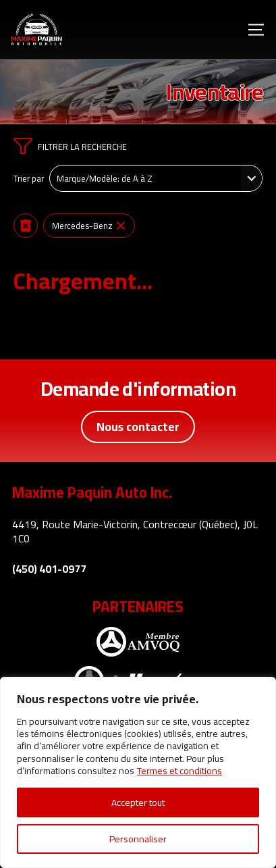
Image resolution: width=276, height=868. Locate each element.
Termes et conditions (180, 771)
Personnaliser (138, 839)
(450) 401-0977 (49, 569)
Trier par (29, 178)
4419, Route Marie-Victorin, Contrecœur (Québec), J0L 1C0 (135, 531)
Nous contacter (138, 427)
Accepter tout (138, 802)
